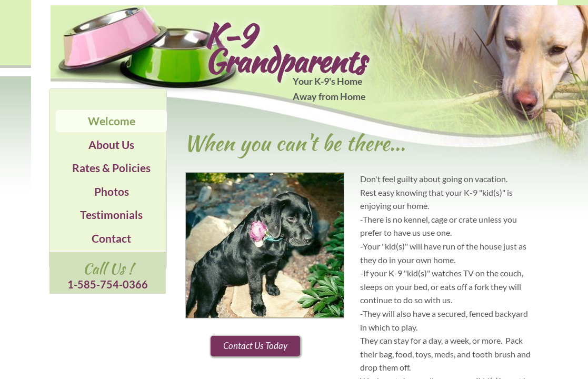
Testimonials (111, 215)
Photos (112, 191)
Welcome (112, 121)
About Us (111, 144)
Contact (111, 238)
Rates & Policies (111, 168)
